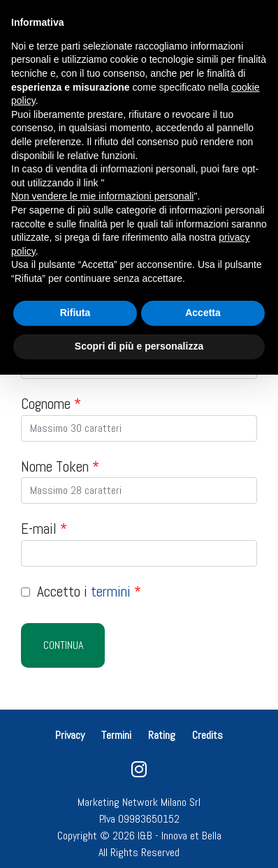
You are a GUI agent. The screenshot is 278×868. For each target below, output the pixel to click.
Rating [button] (162, 735)
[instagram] (139, 773)
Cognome (51, 404)
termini (111, 591)
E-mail (44, 529)
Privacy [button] (71, 735)
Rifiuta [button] (75, 313)
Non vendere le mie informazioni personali (102, 196)
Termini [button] (116, 735)
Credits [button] (207, 735)
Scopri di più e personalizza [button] (139, 346)
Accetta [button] (203, 313)
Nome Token (60, 466)
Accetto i (81, 591)
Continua (63, 645)
